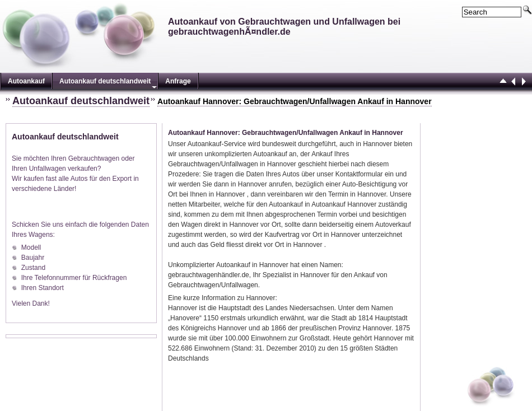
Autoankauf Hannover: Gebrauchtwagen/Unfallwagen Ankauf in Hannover (295, 101)
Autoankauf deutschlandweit (105, 81)
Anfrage (178, 81)
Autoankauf (26, 81)
